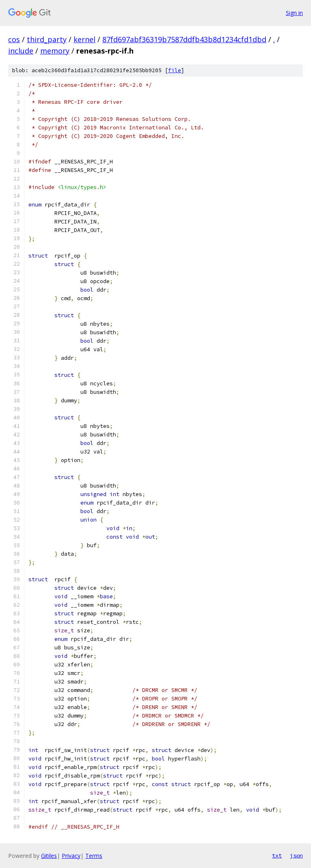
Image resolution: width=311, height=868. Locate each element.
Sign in (294, 13)
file (175, 70)
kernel (84, 39)
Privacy (71, 856)
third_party (47, 39)
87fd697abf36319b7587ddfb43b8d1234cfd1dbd (184, 39)
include (21, 51)
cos (14, 39)
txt (277, 855)
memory (55, 51)
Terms (94, 856)
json (296, 855)
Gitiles (49, 856)
